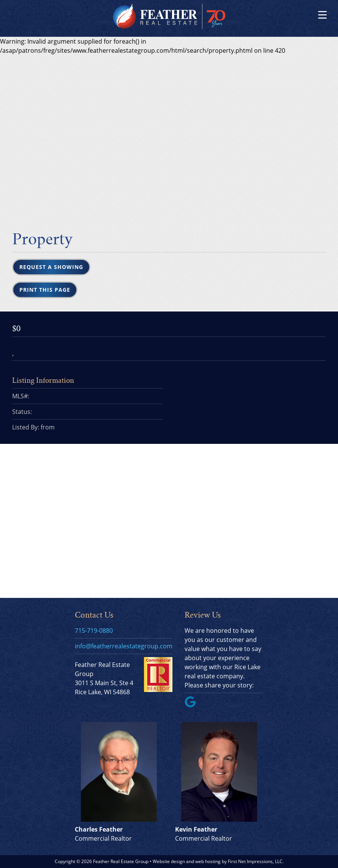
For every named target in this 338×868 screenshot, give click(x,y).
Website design (169, 861)
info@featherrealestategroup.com (124, 646)
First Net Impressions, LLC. (256, 861)
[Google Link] (193, 705)
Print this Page (45, 290)
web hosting (208, 861)
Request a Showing (51, 267)
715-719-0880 (94, 631)
